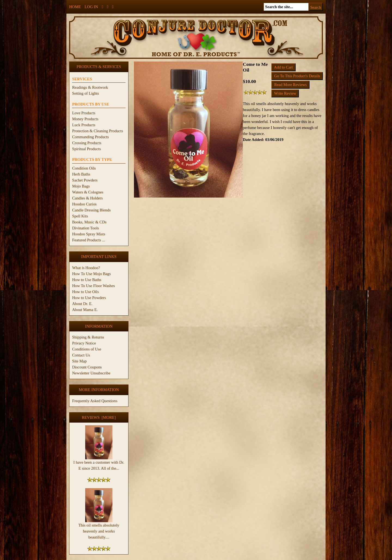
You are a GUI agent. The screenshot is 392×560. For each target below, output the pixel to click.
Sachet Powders (85, 180)
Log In (91, 7)
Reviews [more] (99, 417)
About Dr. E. (82, 304)
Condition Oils (84, 168)
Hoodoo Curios (84, 204)
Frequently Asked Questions (95, 401)
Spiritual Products (86, 149)
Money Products (85, 119)
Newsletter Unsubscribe (91, 373)
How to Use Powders (89, 298)
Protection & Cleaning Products (98, 131)
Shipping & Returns (88, 337)
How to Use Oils (85, 292)
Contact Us (81, 355)
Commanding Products (91, 137)
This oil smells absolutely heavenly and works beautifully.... (99, 529)
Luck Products (84, 125)
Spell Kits (80, 216)
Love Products (84, 113)
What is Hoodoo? (86, 268)
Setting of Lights (86, 93)
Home (75, 7)
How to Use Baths (87, 280)
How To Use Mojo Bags (91, 274)
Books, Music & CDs (89, 222)
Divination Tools (85, 228)
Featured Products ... (89, 240)
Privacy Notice (84, 343)
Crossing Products (87, 143)
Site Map (79, 361)
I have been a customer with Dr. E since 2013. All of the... (99, 463)
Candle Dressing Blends (91, 210)
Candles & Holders (87, 198)
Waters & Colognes (88, 192)
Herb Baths (81, 174)
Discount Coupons (87, 367)
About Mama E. (85, 310)
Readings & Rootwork (90, 87)
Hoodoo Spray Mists (89, 234)
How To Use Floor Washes (94, 286)
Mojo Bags (81, 186)
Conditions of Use (87, 349)
